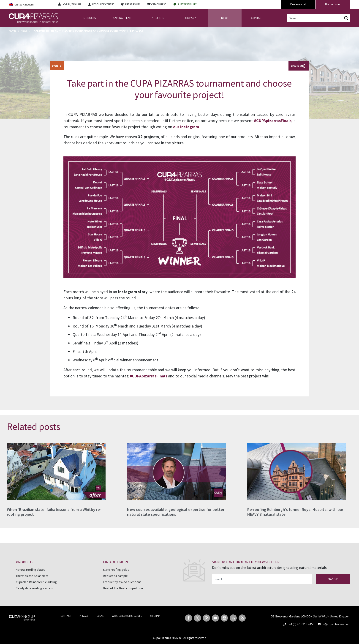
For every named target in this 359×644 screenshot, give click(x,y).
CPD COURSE (159, 4)
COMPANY (190, 18)
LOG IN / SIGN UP (72, 4)
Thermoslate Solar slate (32, 576)
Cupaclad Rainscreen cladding (36, 582)
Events (57, 66)
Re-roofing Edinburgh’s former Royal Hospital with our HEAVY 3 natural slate (295, 512)
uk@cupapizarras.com (336, 624)
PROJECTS (157, 18)
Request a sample (115, 576)
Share (298, 66)
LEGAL (100, 616)
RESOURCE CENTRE (103, 4)
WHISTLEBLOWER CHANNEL (127, 616)
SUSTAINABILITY (187, 4)
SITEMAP (155, 616)
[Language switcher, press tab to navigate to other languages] (30, 5)
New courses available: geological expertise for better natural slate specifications (176, 512)
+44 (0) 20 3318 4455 (301, 624)
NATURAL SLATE (123, 18)
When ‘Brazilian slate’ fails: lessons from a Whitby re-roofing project (54, 512)
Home (13, 31)
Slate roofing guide (116, 570)
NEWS (225, 18)
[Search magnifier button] (346, 18)
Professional (298, 4)
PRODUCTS (89, 18)
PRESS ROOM (133, 4)
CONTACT (257, 18)
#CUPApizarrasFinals (273, 121)
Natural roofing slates (31, 570)
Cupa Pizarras (162, 638)
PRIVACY (84, 616)
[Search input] (315, 18)
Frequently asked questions (122, 582)
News (24, 31)
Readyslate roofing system (34, 588)
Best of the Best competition (123, 588)
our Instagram (186, 127)
